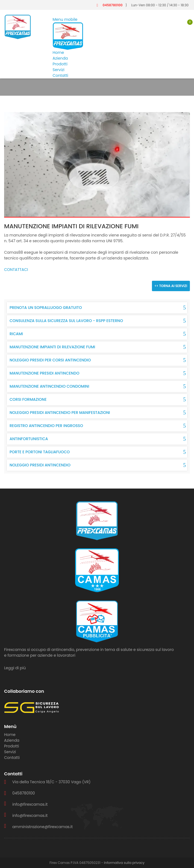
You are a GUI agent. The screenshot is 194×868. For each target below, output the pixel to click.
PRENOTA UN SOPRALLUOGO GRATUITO (46, 308)
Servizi (59, 70)
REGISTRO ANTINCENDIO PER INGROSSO (46, 426)
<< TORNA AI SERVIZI (171, 286)
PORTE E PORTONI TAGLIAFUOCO (40, 452)
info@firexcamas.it (30, 804)
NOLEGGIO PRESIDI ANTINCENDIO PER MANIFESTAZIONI (60, 413)
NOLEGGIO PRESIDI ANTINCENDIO (40, 465)
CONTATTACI (16, 270)
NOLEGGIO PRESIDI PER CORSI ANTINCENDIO (50, 360)
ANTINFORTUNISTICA (29, 439)
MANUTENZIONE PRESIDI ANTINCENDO (44, 373)
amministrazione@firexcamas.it (42, 827)
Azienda (60, 58)
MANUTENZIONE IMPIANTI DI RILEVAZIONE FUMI (52, 347)
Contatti (61, 75)
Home (58, 52)
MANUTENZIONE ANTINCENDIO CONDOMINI (49, 386)
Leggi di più (15, 668)
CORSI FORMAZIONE (28, 399)
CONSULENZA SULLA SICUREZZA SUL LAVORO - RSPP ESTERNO (66, 321)
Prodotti (60, 64)
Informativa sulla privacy (124, 863)
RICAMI (16, 334)
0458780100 (112, 5)
